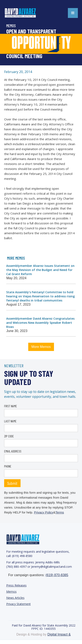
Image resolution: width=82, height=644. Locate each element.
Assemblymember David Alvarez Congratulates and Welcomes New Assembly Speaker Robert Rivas (40, 323)
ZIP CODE (9, 436)
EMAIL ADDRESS (13, 451)
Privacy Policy (44, 512)
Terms (60, 512)
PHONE (8, 466)
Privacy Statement (18, 604)
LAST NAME (10, 421)
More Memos (41, 347)
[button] (73, 13)
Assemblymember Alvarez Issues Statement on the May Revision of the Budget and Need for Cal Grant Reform (40, 270)
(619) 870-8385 (57, 575)
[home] (25, 13)
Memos (11, 592)
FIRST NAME (11, 406)
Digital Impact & (59, 634)
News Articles (15, 598)
